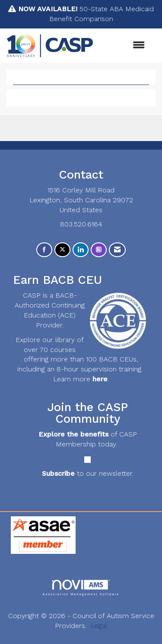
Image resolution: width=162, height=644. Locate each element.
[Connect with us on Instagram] (99, 250)
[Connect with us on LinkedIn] (81, 250)
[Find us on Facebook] (44, 250)
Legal (99, 626)
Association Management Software (81, 588)
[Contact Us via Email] (117, 250)
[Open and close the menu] (123, 46)
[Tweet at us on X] (62, 250)
